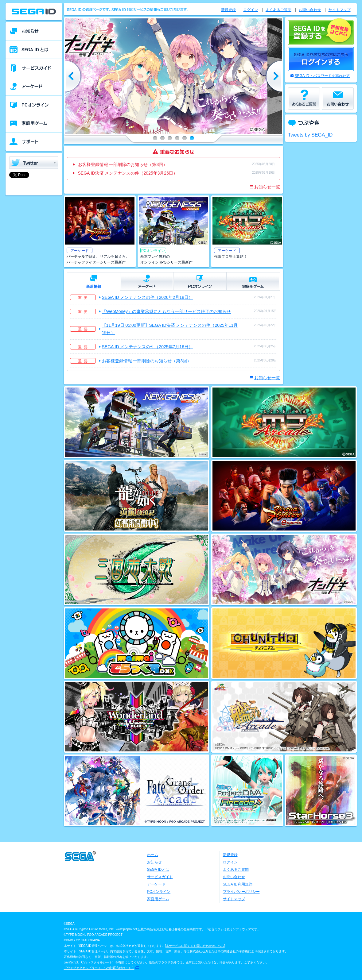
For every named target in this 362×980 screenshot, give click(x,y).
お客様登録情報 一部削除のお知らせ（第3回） (123, 164)
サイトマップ (340, 10)
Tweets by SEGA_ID (310, 135)
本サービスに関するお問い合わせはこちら (195, 946)
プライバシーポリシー (241, 892)
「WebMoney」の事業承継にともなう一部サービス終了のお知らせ (167, 311)
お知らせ (154, 862)
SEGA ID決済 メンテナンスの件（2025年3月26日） (128, 173)
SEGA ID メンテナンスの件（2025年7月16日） (147, 347)
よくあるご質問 (278, 10)
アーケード (156, 884)
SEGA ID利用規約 (238, 884)
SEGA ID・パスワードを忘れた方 (322, 76)
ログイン (251, 10)
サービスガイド (160, 877)
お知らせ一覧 (267, 187)
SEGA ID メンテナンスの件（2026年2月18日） (147, 297)
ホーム (153, 855)
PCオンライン (159, 892)
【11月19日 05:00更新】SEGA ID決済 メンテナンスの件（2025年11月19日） (170, 329)
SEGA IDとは (158, 870)
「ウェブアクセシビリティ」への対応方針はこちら (99, 968)
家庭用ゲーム (158, 899)
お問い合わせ (310, 10)
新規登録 (228, 10)
